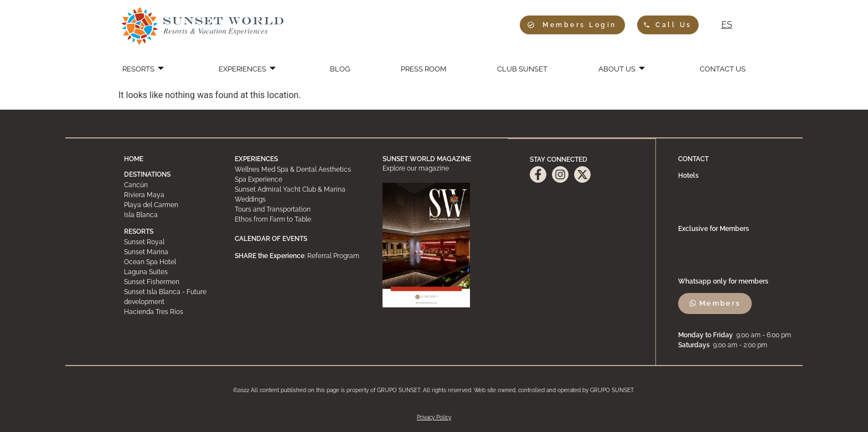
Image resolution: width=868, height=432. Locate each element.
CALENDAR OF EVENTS (271, 239)
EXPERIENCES (252, 70)
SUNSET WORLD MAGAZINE (427, 159)
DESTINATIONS (147, 174)
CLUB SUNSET (520, 69)
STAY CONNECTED (559, 159)
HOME (134, 159)
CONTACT (694, 159)
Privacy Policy (434, 417)
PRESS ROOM (422, 69)
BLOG (342, 69)
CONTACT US (716, 69)
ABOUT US (617, 70)
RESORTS (149, 70)
